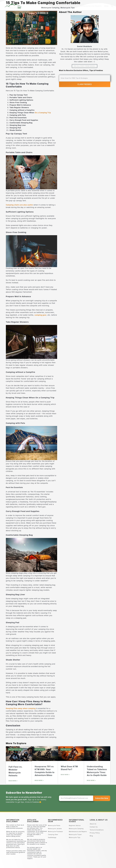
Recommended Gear (50, 6)
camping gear (40, 315)
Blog (106, 6)
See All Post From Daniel (85, 66)
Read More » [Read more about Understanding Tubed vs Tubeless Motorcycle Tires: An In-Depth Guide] (91, 780)
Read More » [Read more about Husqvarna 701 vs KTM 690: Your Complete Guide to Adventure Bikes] (39, 780)
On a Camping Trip (43, 113)
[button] (112, 6)
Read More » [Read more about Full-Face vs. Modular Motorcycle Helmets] (13, 781)
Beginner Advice (69, 6)
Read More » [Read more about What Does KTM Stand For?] (65, 775)
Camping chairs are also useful (19, 205)
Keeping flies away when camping (21, 708)
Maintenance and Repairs (90, 6)
